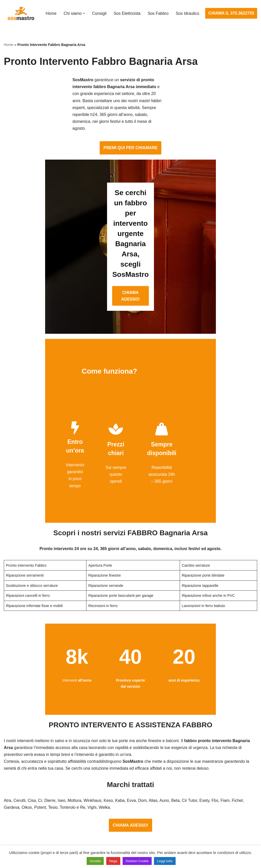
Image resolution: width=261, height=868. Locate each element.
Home (51, 10)
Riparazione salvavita (110, 810)
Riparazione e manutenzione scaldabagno (216, 800)
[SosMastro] (20, 13)
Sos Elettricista (127, 10)
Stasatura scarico (194, 829)
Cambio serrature (20, 791)
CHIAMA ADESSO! (130, 221)
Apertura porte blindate (25, 781)
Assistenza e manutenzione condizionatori (216, 772)
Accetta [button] (95, 861)
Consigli (100, 10)
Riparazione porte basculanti (30, 810)
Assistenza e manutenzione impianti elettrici (130, 772)
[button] (84, 10)
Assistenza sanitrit (194, 791)
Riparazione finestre (22, 800)
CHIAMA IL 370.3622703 (231, 13)
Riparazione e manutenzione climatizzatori (216, 810)
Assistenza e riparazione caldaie (207, 781)
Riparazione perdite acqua (202, 819)
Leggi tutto (165, 861)
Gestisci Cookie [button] (137, 861)
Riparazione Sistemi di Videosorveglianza (128, 819)
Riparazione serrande (23, 819)
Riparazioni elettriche (110, 800)
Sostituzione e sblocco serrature (33, 838)
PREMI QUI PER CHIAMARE (130, 117)
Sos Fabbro (159, 10)
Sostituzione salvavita (110, 829)
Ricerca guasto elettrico (112, 791)
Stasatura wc (190, 838)
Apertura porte (17, 772)
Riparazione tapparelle (24, 829)
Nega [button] (113, 861)
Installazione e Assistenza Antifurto (122, 781)
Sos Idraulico (57, 17)
